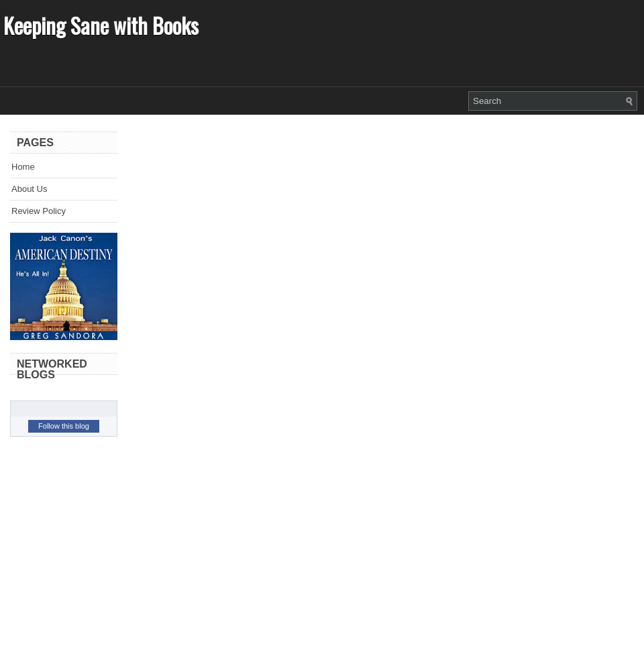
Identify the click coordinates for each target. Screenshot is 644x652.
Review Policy (39, 211)
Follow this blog (64, 426)
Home (23, 167)
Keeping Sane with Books (101, 25)
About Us (29, 189)
